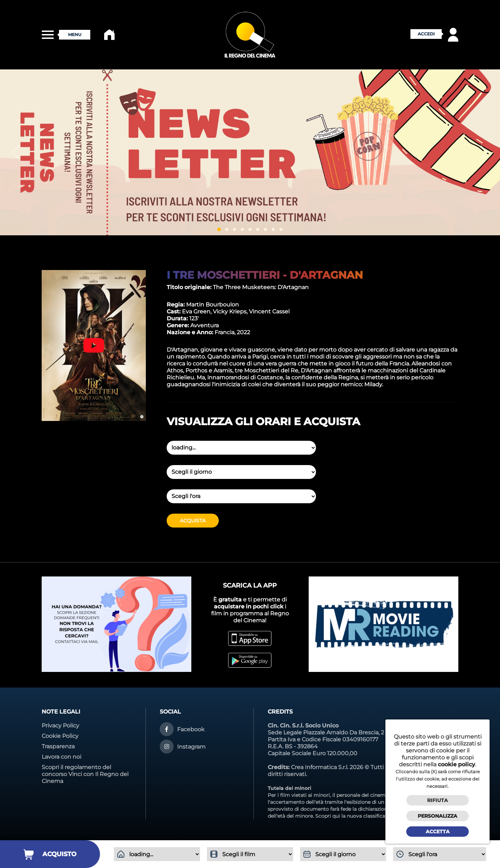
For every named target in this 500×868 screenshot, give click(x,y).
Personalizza (437, 816)
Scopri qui (328, 816)
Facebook (191, 729)
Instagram (191, 747)
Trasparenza (58, 746)
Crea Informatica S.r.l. (320, 767)
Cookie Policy (60, 736)
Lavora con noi (61, 757)
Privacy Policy (60, 726)
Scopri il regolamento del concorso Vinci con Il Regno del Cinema (85, 774)
